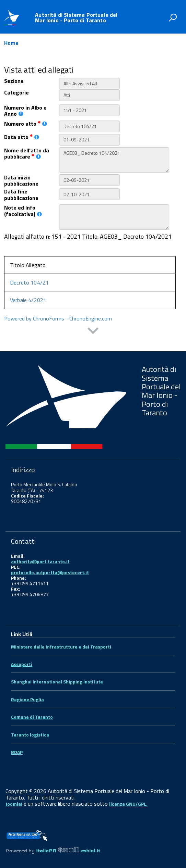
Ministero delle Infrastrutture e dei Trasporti (61, 647)
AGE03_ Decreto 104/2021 (114, 160)
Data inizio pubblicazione (21, 181)
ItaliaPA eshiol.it (68, 851)
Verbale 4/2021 (28, 300)
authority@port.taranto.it (40, 561)
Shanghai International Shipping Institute (57, 682)
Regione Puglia (27, 699)
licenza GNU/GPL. (128, 804)
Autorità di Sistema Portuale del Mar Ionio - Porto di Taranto (76, 17)
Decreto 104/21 (29, 282)
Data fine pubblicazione (21, 195)
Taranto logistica (30, 735)
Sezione (14, 81)
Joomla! (14, 804)
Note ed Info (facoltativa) (23, 211)
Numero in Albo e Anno (25, 111)
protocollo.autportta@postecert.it (50, 572)
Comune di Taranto (32, 717)
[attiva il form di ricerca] (173, 17)
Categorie (16, 92)
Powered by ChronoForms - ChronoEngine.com (58, 318)
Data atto (22, 137)
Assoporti (22, 664)
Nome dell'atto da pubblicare (27, 154)
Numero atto (26, 124)
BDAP (17, 752)
